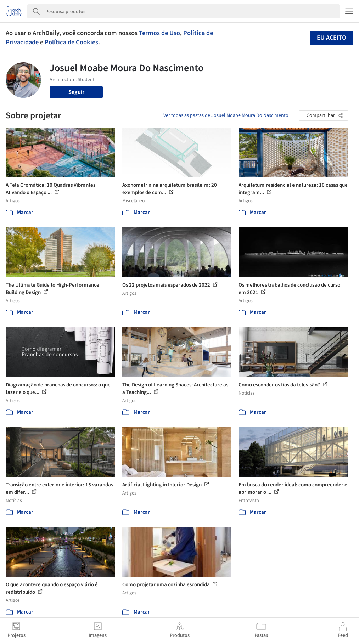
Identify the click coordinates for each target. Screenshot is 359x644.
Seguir (76, 92)
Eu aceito (332, 38)
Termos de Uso (159, 33)
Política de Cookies (71, 42)
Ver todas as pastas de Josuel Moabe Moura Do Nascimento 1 (228, 115)
